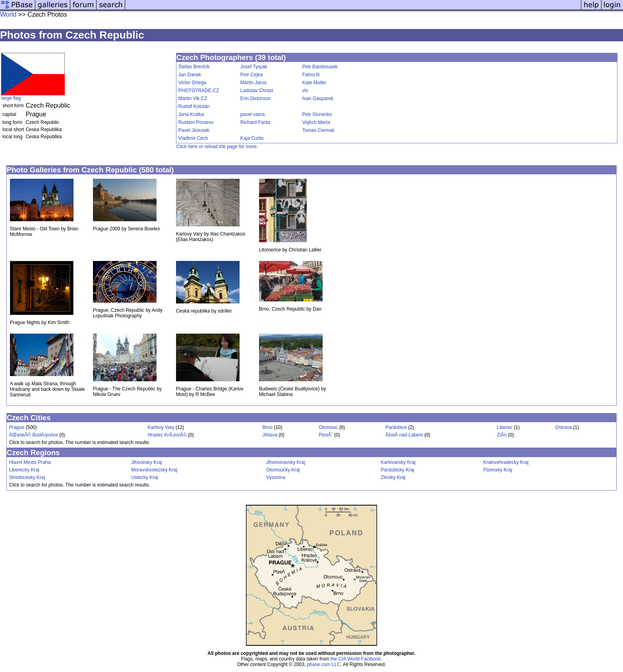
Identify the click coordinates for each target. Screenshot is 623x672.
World (8, 14)
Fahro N (311, 75)
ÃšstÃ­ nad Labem (404, 435)
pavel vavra (252, 114)
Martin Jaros (253, 83)
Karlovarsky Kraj (398, 462)
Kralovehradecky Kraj (506, 462)
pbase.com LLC (324, 664)
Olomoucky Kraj (283, 470)
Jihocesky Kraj (146, 462)
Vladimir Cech (193, 138)
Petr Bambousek (320, 67)
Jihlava (270, 435)
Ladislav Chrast (257, 91)
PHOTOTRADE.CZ (199, 91)
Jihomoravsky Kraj (286, 462)
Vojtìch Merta (316, 122)
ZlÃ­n (502, 435)
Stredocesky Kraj (27, 477)
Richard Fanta (255, 122)
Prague (17, 427)
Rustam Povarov (196, 122)
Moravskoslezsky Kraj (154, 470)
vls (305, 91)
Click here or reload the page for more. (217, 147)
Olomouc (328, 427)
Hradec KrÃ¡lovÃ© (167, 435)
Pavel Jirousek (194, 130)
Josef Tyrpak (254, 67)
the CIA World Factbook (355, 659)
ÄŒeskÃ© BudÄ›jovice (34, 435)
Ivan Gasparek (318, 98)
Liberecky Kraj (24, 470)
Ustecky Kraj (144, 477)
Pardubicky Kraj (397, 470)
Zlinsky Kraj (393, 477)
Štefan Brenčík (194, 67)
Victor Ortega (192, 83)
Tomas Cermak (318, 130)
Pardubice (396, 427)
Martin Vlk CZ (193, 98)
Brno (268, 427)
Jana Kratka (191, 114)
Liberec (505, 427)
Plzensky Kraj (498, 470)
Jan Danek (190, 75)
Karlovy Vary (161, 427)
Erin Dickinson (256, 98)
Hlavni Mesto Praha (30, 462)
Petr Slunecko (317, 114)
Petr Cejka (252, 75)
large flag (11, 98)
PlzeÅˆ (326, 435)
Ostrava (563, 427)
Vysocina (276, 477)
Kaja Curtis (252, 138)
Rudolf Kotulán (194, 106)
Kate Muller (314, 83)
